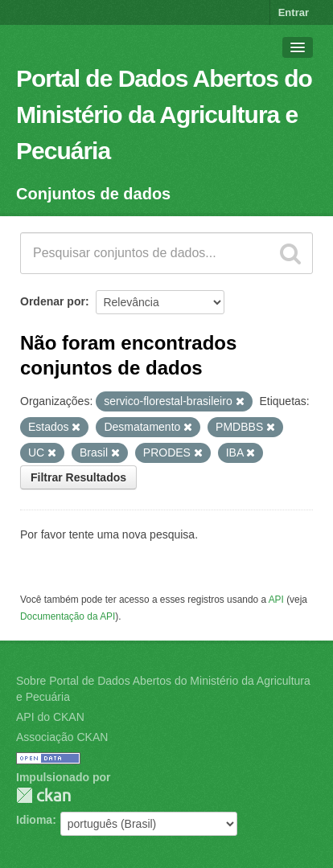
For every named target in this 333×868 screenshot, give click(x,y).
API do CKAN (50, 717)
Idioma (34, 820)
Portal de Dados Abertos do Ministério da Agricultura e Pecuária (164, 115)
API (276, 600)
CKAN (43, 795)
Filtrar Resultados (78, 477)
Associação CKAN (62, 737)
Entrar (294, 12)
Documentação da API (68, 616)
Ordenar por (53, 301)
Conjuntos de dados (93, 194)
